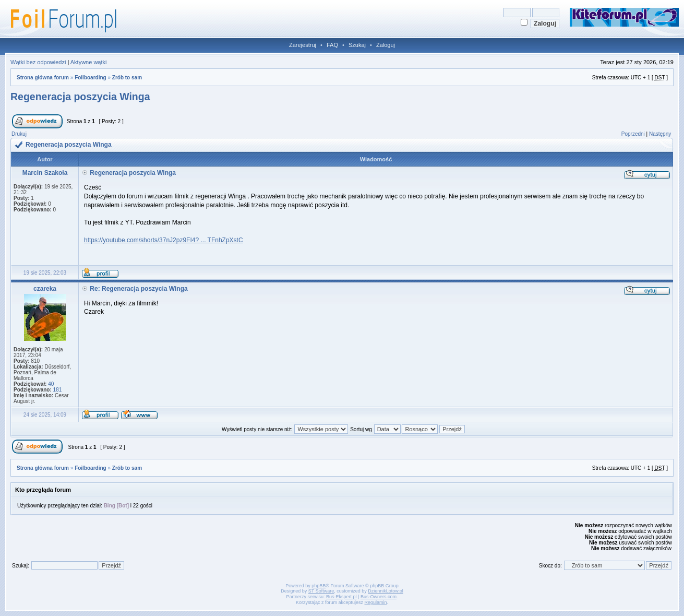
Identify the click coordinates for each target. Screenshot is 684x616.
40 (51, 384)
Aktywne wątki (89, 62)
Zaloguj (386, 45)
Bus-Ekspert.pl (341, 597)
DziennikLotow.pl (386, 591)
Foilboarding (91, 78)
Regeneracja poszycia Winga (80, 97)
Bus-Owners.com (379, 597)
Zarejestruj (303, 45)
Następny (660, 134)
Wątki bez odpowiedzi (38, 62)
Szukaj (357, 45)
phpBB (319, 586)
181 (58, 390)
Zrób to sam (127, 78)
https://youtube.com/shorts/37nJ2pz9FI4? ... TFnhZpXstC (164, 240)
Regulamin (376, 602)
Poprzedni (633, 134)
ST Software (321, 591)
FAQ (332, 45)
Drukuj (19, 134)
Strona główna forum (43, 78)
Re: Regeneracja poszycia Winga (139, 289)
